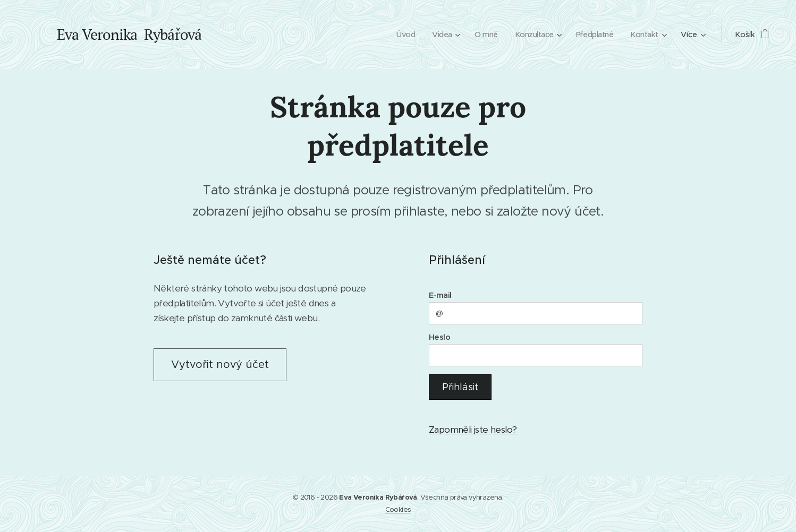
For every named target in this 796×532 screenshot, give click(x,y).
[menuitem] (399, 35)
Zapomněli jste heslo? (473, 430)
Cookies (398, 509)
